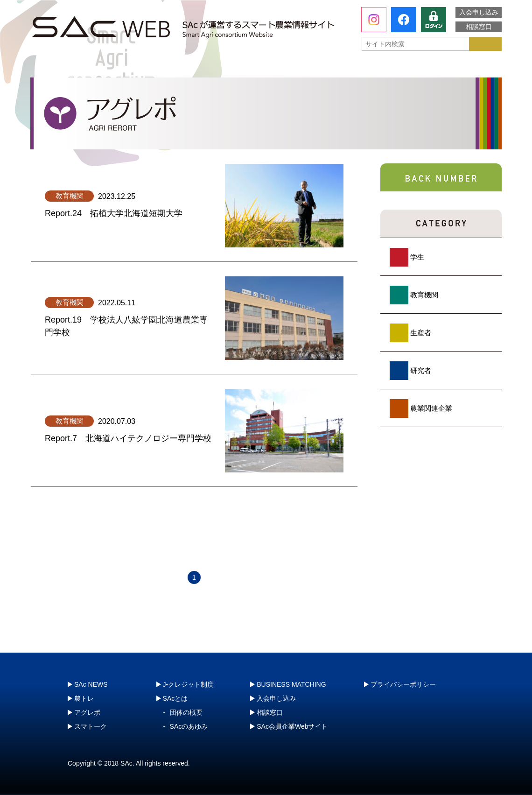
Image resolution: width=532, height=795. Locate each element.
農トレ (173, 68)
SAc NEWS (91, 684)
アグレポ (267, 68)
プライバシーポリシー (403, 684)
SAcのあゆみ (189, 726)
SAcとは (74, 68)
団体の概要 (186, 712)
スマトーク (362, 68)
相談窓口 (479, 27)
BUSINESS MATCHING (291, 684)
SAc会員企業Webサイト (292, 726)
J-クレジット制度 (451, 67)
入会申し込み (479, 12)
